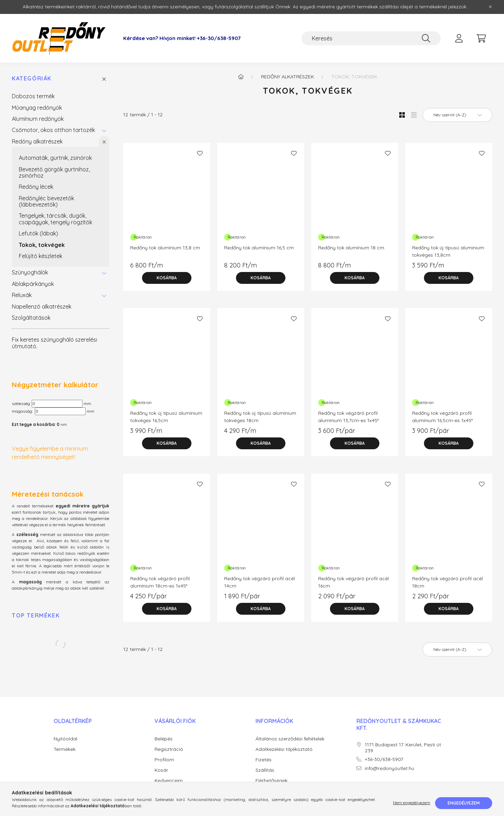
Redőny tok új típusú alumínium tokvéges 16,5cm (166, 417)
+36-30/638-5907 (219, 38)
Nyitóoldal (65, 739)
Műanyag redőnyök (37, 108)
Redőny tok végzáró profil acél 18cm (447, 582)
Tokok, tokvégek (42, 245)
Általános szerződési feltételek (290, 739)
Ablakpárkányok (33, 284)
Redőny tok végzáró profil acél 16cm (353, 582)
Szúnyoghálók (30, 272)
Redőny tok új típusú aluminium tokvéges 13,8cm (448, 251)
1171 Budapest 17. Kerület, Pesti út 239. (403, 748)
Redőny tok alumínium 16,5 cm (259, 248)
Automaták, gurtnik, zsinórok (55, 158)
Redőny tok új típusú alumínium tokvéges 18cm (260, 417)
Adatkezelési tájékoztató (284, 749)
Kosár (161, 770)
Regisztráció (169, 749)
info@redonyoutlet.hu (389, 768)
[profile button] (459, 38)
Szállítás (265, 770)
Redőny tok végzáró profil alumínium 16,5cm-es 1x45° (442, 417)
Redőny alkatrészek (37, 141)
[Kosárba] (167, 278)
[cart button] (481, 38)
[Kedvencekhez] (200, 153)
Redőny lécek (36, 187)
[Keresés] (371, 38)
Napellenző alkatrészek (42, 306)
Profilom (164, 760)
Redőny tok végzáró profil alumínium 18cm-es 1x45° (160, 582)
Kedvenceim (169, 781)
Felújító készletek (41, 256)
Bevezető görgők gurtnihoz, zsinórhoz (54, 172)
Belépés (164, 739)
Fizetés (263, 760)
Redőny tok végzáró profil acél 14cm (259, 582)
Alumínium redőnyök (38, 119)
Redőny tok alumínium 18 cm (351, 248)
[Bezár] (490, 7)
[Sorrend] (457, 115)
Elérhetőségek (271, 781)
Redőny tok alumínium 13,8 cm (165, 248)
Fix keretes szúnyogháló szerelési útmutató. (54, 343)
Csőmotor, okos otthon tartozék (53, 130)
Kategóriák (32, 79)
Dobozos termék (33, 96)
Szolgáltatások (31, 318)
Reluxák (22, 295)
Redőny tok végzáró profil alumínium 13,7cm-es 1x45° (348, 417)
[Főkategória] (241, 77)
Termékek (65, 749)
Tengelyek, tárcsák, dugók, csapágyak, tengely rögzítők (56, 219)
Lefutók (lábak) (38, 233)
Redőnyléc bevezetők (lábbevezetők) (46, 201)
